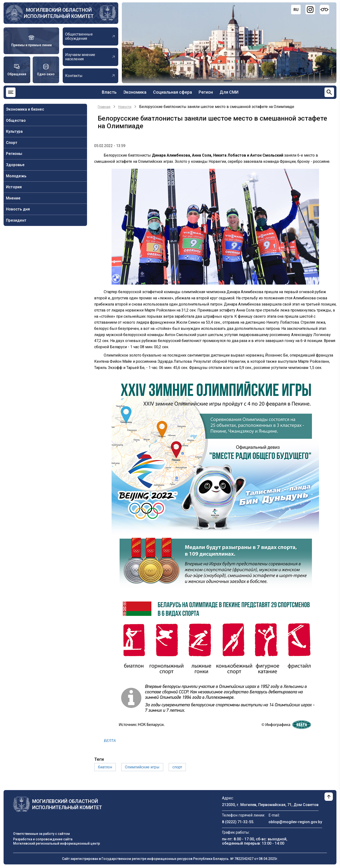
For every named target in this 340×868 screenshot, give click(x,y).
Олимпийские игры (142, 767)
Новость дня (18, 209)
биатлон (105, 767)
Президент (16, 220)
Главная (104, 107)
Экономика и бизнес (25, 109)
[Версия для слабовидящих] (325, 10)
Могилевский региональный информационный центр (57, 843)
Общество (16, 120)
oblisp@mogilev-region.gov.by (295, 822)
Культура (14, 131)
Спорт (12, 143)
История (14, 187)
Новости (125, 107)
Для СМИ (229, 92)
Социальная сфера (173, 92)
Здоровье (15, 165)
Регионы (14, 154)
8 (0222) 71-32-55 (238, 822)
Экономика (135, 92)
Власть (109, 92)
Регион (206, 92)
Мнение (13, 198)
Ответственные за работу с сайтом (41, 834)
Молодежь (16, 176)
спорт (177, 767)
